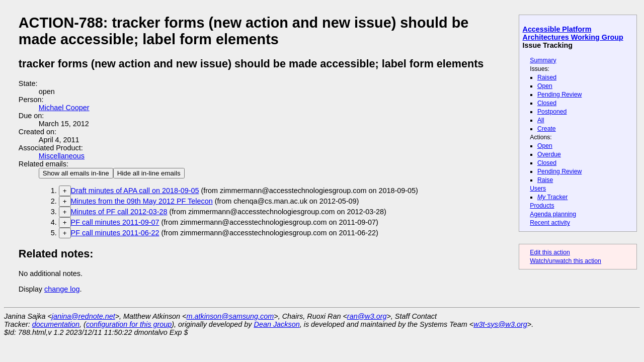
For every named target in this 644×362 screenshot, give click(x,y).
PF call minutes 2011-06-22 (115, 233)
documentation (56, 324)
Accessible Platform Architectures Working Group (573, 33)
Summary (543, 60)
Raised (547, 77)
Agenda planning (553, 214)
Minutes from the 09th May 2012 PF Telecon (142, 201)
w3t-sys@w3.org (500, 324)
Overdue (549, 154)
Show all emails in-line (76, 173)
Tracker (553, 197)
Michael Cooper (64, 108)
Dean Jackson (277, 324)
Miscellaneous (62, 156)
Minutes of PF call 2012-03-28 (119, 212)
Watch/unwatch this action (566, 261)
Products (542, 206)
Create (547, 129)
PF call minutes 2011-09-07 (115, 222)
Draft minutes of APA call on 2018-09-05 (135, 191)
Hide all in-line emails (149, 173)
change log (62, 289)
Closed (547, 103)
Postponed (552, 112)
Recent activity (550, 223)
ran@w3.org (367, 316)
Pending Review (559, 95)
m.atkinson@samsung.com (230, 316)
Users (538, 189)
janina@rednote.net (84, 316)
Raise (545, 180)
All (541, 120)
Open (545, 86)
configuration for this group (129, 324)
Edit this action (550, 252)
